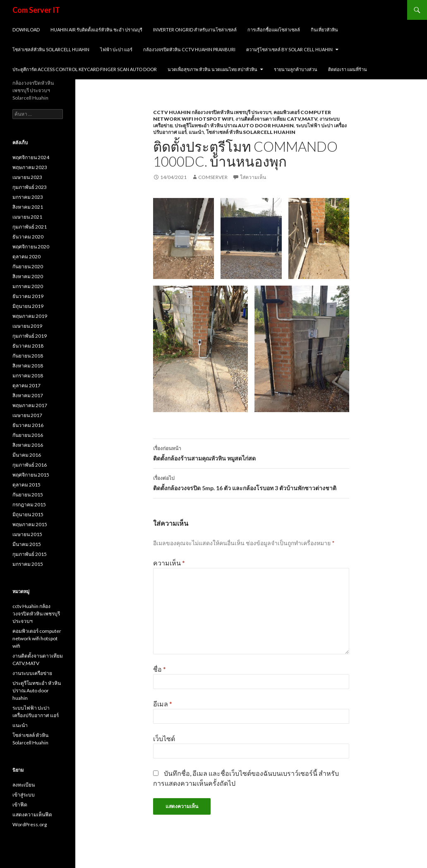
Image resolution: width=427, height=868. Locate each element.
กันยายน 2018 (28, 356)
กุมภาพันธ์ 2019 (30, 336)
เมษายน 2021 (27, 217)
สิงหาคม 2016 (28, 445)
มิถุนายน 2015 (28, 514)
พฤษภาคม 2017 (30, 405)
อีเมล (163, 704)
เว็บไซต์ (164, 738)
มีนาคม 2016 (27, 455)
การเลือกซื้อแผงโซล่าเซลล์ (274, 30)
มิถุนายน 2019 (28, 306)
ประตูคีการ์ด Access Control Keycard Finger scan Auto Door (85, 69)
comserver (213, 177)
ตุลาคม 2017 (26, 385)
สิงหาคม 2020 (28, 276)
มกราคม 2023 (28, 197)
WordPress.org (30, 824)
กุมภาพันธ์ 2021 (30, 227)
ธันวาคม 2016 (28, 425)
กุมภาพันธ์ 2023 (30, 187)
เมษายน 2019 (27, 326)
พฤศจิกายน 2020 (31, 247)
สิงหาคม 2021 (28, 207)
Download (26, 30)
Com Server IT (36, 10)
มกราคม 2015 (28, 564)
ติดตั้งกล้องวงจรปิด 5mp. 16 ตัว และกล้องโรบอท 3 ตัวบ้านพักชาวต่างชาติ (251, 482)
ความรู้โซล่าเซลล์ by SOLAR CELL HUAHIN (289, 49)
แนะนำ (196, 132)
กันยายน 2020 (28, 266)
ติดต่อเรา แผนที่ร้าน (348, 69)
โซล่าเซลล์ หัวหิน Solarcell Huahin (251, 132)
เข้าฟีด (20, 805)
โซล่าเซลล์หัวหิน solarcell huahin (51, 49)
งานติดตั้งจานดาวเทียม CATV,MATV (276, 119)
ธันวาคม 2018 (28, 346)
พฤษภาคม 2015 (30, 524)
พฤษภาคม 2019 (30, 316)
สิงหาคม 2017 (28, 395)
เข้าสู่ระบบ (24, 795)
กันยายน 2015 (28, 495)
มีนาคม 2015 (27, 544)
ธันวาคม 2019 (28, 296)
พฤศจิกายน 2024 (31, 157)
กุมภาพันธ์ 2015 (30, 554)
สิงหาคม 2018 (28, 366)
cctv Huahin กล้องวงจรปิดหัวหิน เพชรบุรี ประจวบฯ (212, 112)
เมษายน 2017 (27, 415)
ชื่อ (160, 669)
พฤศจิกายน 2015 (31, 475)
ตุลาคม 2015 (26, 485)
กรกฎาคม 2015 (29, 504)
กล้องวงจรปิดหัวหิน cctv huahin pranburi (189, 49)
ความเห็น (169, 563)
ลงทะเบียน (24, 785)
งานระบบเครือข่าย (32, 673)
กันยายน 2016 (28, 435)
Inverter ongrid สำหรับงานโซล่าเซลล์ (195, 30)
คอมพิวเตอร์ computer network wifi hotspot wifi (37, 638)
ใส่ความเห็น (253, 177)
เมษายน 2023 (27, 177)
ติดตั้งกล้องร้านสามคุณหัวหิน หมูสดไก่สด (251, 453)
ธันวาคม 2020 (28, 237)
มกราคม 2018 (28, 376)
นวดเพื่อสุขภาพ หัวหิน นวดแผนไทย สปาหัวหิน (212, 69)
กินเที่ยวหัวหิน (324, 30)
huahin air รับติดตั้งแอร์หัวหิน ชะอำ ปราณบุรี (96, 30)
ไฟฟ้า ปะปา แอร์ (116, 49)
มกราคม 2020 (28, 286)
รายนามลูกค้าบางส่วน (296, 69)
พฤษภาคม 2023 (30, 167)
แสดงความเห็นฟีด (32, 814)
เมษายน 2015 (27, 534)
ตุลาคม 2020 (26, 256)
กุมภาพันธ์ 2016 (30, 465)
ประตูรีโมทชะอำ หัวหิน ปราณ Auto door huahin (234, 125)
